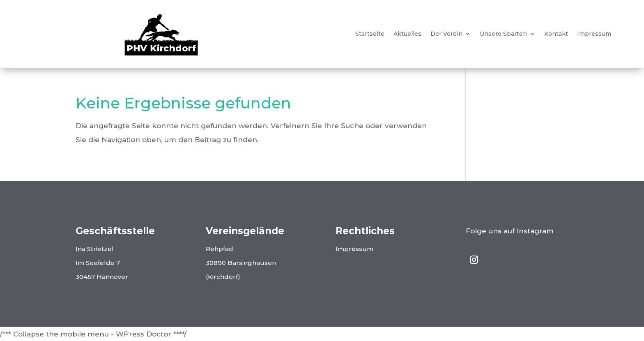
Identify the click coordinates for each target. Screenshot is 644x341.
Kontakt (556, 34)
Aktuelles (407, 34)
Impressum (594, 34)
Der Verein (446, 34)
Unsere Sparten (503, 34)
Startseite (370, 34)
